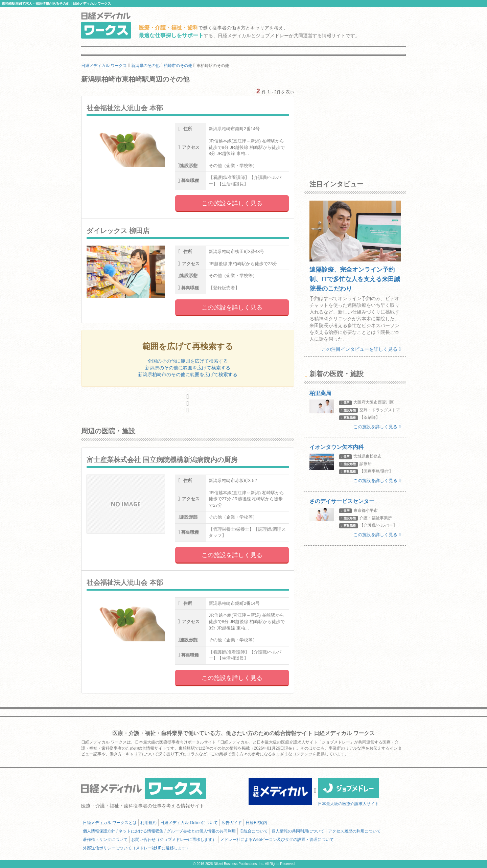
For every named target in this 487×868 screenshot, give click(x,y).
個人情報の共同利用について (298, 831)
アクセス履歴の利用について (354, 831)
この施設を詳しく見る (232, 203)
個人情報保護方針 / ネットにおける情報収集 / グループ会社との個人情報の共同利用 (159, 831)
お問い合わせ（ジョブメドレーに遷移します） (174, 840)
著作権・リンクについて (105, 840)
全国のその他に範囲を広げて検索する (188, 361)
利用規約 (148, 823)
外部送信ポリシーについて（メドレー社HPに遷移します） (136, 848)
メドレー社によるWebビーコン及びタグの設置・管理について (277, 840)
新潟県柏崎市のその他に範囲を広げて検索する (188, 374)
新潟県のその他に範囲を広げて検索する (188, 368)
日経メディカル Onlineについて (189, 823)
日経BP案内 (256, 823)
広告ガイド (232, 823)
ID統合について (254, 831)
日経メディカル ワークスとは (110, 823)
